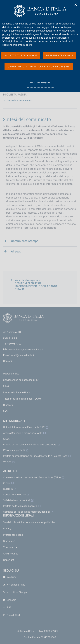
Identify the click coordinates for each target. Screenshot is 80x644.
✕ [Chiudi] (76, 5)
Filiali (6, 386)
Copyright (9, 560)
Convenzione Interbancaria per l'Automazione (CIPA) (32, 477)
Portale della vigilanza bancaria (20, 506)
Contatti (7, 361)
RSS (7, 607)
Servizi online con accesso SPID (21, 380)
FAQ (5, 411)
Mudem (7, 462)
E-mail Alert (12, 615)
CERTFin (8, 489)
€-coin (7, 483)
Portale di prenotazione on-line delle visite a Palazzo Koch (35, 456)
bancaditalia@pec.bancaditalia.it (26, 349)
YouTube (10, 577)
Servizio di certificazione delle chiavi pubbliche (29, 522)
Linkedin (10, 600)
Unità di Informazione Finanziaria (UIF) (24, 427)
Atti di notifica (11, 554)
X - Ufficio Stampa (15, 592)
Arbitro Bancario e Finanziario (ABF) (23, 433)
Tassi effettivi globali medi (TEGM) (22, 399)
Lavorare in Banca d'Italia (17, 392)
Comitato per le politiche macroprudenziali (27, 512)
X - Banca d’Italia (14, 585)
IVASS (6, 439)
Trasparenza (10, 547)
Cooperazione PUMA (15, 494)
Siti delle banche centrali (17, 500)
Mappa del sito (11, 374)
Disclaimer (9, 541)
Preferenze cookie (13, 535)
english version (40, 84)
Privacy (7, 529)
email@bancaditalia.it (22, 355)
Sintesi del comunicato (20, 100)
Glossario (8, 405)
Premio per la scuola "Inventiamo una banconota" (30, 444)
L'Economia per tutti (14, 450)
